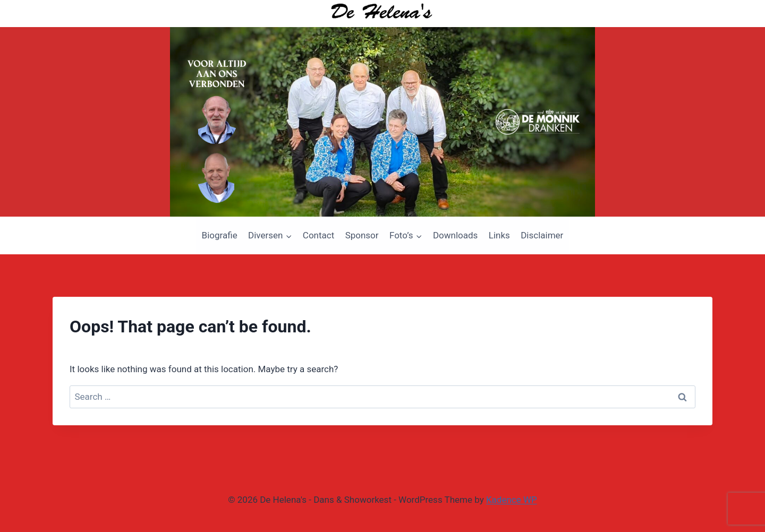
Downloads (455, 235)
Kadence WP (512, 500)
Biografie (220, 235)
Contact (318, 235)
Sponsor (362, 235)
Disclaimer (542, 235)
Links (499, 235)
